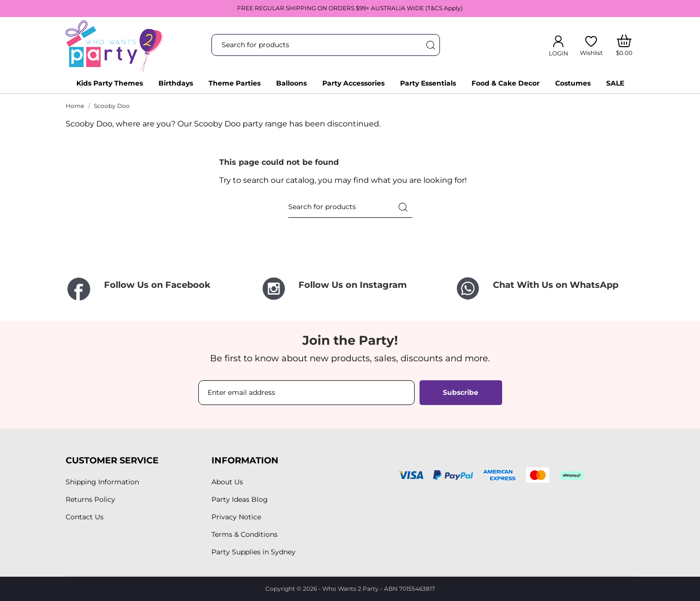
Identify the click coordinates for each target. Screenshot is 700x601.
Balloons (291, 83)
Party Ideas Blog (240, 499)
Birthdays (176, 83)
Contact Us (85, 517)
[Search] (430, 45)
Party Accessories (353, 83)
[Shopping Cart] (624, 45)
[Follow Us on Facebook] (156, 290)
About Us (227, 482)
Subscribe (461, 392)
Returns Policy (90, 499)
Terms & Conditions (245, 534)
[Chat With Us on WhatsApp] (544, 289)
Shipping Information (102, 482)
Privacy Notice (236, 517)
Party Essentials (428, 83)
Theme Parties (235, 83)
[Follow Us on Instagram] (350, 289)
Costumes (573, 83)
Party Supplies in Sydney (254, 552)
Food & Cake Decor (506, 83)
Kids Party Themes (110, 83)
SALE (615, 83)
